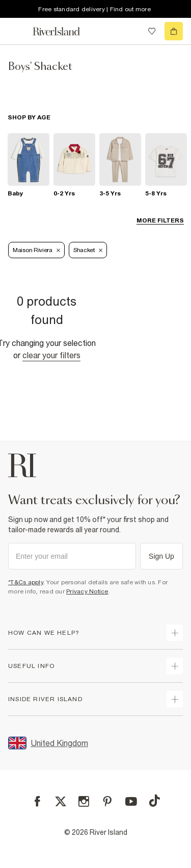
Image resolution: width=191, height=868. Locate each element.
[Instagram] (84, 801)
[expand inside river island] (175, 699)
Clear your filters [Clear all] (51, 355)
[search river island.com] (131, 31)
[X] (61, 802)
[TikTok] (154, 801)
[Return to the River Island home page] (63, 31)
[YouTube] (131, 801)
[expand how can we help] (175, 633)
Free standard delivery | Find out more (94, 9)
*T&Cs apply (26, 582)
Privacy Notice (87, 591)
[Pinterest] (107, 801)
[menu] (17, 31)
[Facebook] (37, 801)
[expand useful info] (175, 666)
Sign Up (161, 556)
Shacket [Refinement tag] (88, 250)
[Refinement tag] (36, 250)
